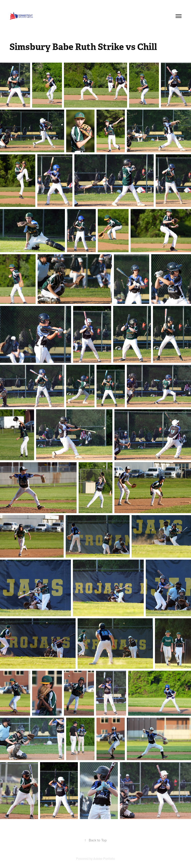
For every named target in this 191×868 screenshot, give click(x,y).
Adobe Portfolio (104, 859)
